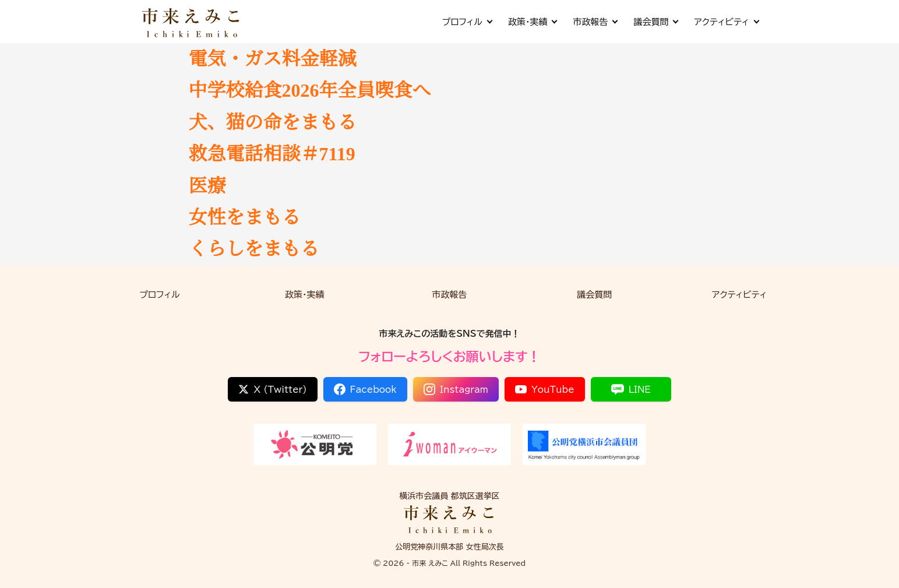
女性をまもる (245, 217)
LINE (631, 389)
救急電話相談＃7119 (272, 154)
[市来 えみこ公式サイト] (192, 22)
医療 (207, 186)
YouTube (545, 389)
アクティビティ (726, 22)
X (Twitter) (272, 389)
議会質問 (655, 22)
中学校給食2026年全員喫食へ (310, 90)
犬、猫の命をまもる (273, 122)
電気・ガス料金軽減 (273, 59)
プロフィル (466, 22)
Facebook (365, 389)
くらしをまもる (254, 249)
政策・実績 (533, 22)
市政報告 (595, 22)
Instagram (456, 389)
